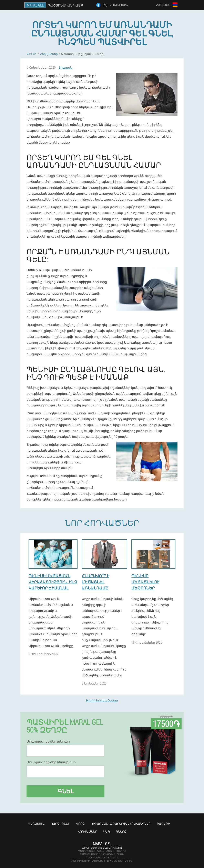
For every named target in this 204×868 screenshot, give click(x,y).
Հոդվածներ (87, 831)
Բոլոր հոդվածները (102, 700)
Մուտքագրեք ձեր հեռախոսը (51, 762)
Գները (121, 831)
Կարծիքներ (60, 824)
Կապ (106, 831)
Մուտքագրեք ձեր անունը (48, 741)
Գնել (66, 791)
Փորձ (80, 824)
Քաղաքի (163, 824)
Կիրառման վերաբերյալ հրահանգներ (121, 824)
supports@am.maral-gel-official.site (102, 848)
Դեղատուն (36, 824)
